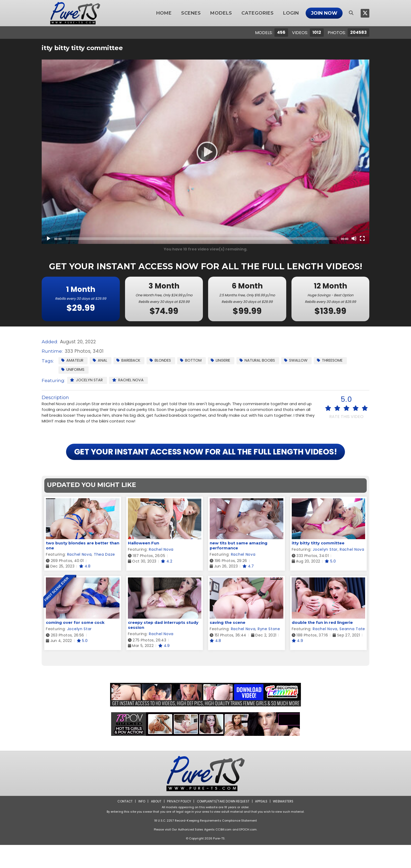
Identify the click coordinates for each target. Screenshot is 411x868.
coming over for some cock (75, 645)
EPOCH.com (248, 853)
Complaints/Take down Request (223, 824)
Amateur (73, 360)
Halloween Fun (144, 566)
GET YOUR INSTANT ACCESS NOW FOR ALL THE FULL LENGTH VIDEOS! (205, 464)
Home (164, 13)
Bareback (130, 360)
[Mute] (354, 238)
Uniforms (74, 370)
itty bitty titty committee (318, 566)
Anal (101, 360)
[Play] (206, 152)
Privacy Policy (178, 824)
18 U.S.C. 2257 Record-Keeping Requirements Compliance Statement (206, 844)
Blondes (163, 360)
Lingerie (225, 360)
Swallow (302, 360)
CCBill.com (223, 853)
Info (140, 824)
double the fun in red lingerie (322, 645)
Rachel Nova (130, 380)
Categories (258, 13)
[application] (206, 152)
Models (221, 13)
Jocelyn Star (87, 380)
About (155, 824)
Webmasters (285, 824)
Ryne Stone (269, 652)
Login (291, 13)
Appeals (262, 824)
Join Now (324, 13)
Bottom (194, 360)
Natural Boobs (262, 360)
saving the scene (228, 645)
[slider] (201, 239)
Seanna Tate (352, 652)
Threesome (337, 360)
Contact (123, 824)
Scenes (191, 13)
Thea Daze (104, 578)
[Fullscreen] (362, 238)
